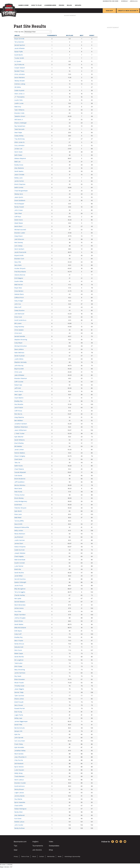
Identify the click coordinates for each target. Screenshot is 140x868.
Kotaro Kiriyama (20, 547)
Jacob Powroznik (20, 252)
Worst (92, 35)
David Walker (19, 624)
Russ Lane (18, 514)
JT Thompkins (19, 97)
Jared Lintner (19, 450)
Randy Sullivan (20, 828)
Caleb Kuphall (19, 90)
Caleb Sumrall (19, 550)
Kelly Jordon (19, 530)
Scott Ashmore (20, 786)
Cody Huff (18, 634)
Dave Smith (18, 524)
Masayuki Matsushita (22, 527)
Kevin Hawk (18, 152)
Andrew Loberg (20, 84)
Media (60, 856)
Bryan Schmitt (19, 39)
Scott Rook (18, 505)
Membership (51, 856)
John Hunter (19, 825)
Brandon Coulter (20, 783)
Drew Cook (18, 317)
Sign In (109, 11)
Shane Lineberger (21, 123)
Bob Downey (19, 242)
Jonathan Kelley (20, 751)
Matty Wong (18, 773)
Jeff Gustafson (19, 482)
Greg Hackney (19, 327)
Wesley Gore (19, 194)
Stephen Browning (21, 340)
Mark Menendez (20, 605)
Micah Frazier (19, 683)
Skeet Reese (19, 223)
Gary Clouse (19, 705)
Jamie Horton (19, 181)
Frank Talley (19, 744)
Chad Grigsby (19, 556)
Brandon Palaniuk (21, 378)
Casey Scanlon (19, 310)
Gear (16, 850)
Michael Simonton (21, 346)
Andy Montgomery (21, 501)
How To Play (37, 5)
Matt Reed (18, 518)
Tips (15, 846)
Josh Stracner (19, 239)
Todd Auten (18, 663)
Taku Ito (17, 463)
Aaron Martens (20, 77)
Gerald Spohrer (20, 45)
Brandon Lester (20, 233)
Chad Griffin (19, 806)
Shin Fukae (18, 666)
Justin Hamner (20, 540)
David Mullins (19, 573)
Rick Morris (18, 414)
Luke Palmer (19, 566)
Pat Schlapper (19, 204)
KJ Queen (18, 61)
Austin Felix (19, 100)
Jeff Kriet (18, 388)
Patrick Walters (20, 453)
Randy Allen (19, 812)
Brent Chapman (20, 184)
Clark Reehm (19, 398)
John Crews (19, 210)
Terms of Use (25, 856)
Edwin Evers (19, 220)
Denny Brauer (19, 789)
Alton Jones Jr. (20, 94)
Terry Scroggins (20, 592)
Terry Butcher (19, 42)
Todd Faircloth (19, 129)
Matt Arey (18, 107)
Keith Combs (19, 187)
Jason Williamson (20, 430)
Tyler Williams (19, 110)
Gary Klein (18, 265)
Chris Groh (18, 333)
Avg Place (70, 35)
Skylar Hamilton (20, 615)
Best (82, 35)
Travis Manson (19, 776)
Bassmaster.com (20, 842)
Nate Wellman (19, 353)
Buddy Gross (19, 165)
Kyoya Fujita (19, 52)
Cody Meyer (18, 343)
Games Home (24, 5)
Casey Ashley (19, 136)
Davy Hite (18, 262)
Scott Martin (19, 55)
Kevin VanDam (19, 249)
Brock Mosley (19, 498)
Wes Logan (18, 395)
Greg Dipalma (19, 417)
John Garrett (19, 738)
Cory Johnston (19, 145)
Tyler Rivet (18, 213)
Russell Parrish (20, 708)
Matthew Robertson (21, 427)
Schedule (124, 1)
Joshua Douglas (20, 618)
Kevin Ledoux (19, 780)
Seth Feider (18, 155)
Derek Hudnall (19, 356)
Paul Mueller (19, 404)
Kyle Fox (17, 734)
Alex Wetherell (20, 815)
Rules (69, 5)
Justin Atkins (19, 359)
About (34, 856)
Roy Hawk (18, 676)
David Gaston (19, 171)
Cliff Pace (18, 217)
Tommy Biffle (19, 521)
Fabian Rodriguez (20, 809)
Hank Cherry (19, 391)
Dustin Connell (20, 563)
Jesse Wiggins (19, 689)
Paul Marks (18, 799)
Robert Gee (18, 385)
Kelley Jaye (18, 718)
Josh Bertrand (19, 314)
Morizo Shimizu (20, 485)
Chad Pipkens (19, 469)
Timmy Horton (20, 495)
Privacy (16, 856)
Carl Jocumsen (20, 741)
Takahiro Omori (20, 116)
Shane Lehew (19, 699)
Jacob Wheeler (20, 48)
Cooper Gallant (20, 68)
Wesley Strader (20, 81)
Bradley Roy (18, 401)
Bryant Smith (19, 255)
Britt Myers (18, 631)
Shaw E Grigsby (20, 456)
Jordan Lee (18, 149)
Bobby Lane (18, 178)
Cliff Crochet (19, 382)
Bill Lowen (18, 323)
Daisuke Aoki (19, 647)
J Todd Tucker (19, 433)
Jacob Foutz (19, 585)
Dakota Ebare (19, 294)
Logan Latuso (19, 793)
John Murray (19, 366)
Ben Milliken (19, 420)
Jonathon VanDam (21, 424)
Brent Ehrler (19, 621)
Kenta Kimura (19, 644)
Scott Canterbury (20, 320)
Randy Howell (19, 207)
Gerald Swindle (20, 336)
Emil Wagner (19, 278)
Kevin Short (18, 226)
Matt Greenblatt (20, 560)
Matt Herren (19, 285)
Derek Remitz (19, 657)
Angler (17, 35)
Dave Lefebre (19, 349)
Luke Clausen (19, 770)
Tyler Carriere (19, 696)
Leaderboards (50, 5)
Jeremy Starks (19, 796)
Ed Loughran (19, 660)
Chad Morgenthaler (21, 191)
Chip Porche (19, 760)
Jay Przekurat (19, 65)
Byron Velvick (19, 767)
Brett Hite (18, 569)
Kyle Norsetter (19, 747)
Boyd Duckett (19, 369)
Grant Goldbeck (20, 200)
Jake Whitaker (19, 375)
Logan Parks (19, 715)
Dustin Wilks (19, 281)
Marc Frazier (19, 641)
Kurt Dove (18, 819)
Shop (51, 850)
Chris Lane (18, 372)
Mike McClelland (20, 628)
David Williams (20, 440)
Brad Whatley (19, 443)
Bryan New (18, 288)
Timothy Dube (19, 686)
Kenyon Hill (18, 731)
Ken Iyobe (18, 598)
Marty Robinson (20, 534)
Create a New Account (128, 11)
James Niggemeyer (21, 721)
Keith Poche (19, 466)
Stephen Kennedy (20, 362)
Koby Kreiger (19, 301)
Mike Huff (18, 307)
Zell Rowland (19, 764)
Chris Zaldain (19, 330)
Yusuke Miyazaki (20, 472)
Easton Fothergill (20, 582)
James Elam (19, 543)
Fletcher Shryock (20, 508)
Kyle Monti (18, 511)
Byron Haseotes (20, 802)
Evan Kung (18, 712)
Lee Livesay (18, 246)
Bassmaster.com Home (111, 1)
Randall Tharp (19, 71)
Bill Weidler (18, 446)
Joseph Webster (20, 553)
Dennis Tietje (19, 692)
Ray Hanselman (20, 126)
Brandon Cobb (19, 113)
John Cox (18, 304)
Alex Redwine (19, 168)
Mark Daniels (19, 754)
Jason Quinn (19, 197)
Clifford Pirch (19, 298)
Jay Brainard (19, 537)
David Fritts (18, 725)
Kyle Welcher (19, 437)
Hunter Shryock (20, 268)
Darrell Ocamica (20, 579)
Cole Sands (18, 475)
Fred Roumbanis (20, 272)
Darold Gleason (20, 602)
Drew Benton (19, 291)
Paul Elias (18, 611)
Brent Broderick (20, 479)
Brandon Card (19, 259)
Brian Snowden (20, 679)
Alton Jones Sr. (20, 142)
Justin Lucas (19, 103)
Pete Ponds (18, 492)
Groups (78, 5)
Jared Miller (19, 576)
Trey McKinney (20, 139)
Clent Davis (18, 459)
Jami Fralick (19, 408)
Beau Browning (20, 670)
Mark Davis (18, 488)
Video (51, 842)
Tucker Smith (19, 58)
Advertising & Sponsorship (72, 856)
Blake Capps (19, 653)
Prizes (62, 5)
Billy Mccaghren (20, 589)
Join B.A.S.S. (134, 1)
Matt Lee (17, 162)
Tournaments (52, 35)
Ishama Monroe (20, 275)
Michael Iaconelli (20, 230)
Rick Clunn (18, 650)
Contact (42, 856)
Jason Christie (19, 175)
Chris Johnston (20, 74)
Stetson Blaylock (20, 158)
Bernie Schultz (20, 728)
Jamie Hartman (20, 673)
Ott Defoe (18, 87)
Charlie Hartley (20, 595)
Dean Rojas (18, 132)
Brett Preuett (19, 702)
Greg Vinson (19, 236)
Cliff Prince (18, 411)
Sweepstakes (54, 846)
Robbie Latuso (19, 822)
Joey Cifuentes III (20, 757)
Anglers (35, 842)
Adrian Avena (19, 608)
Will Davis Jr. (19, 120)
